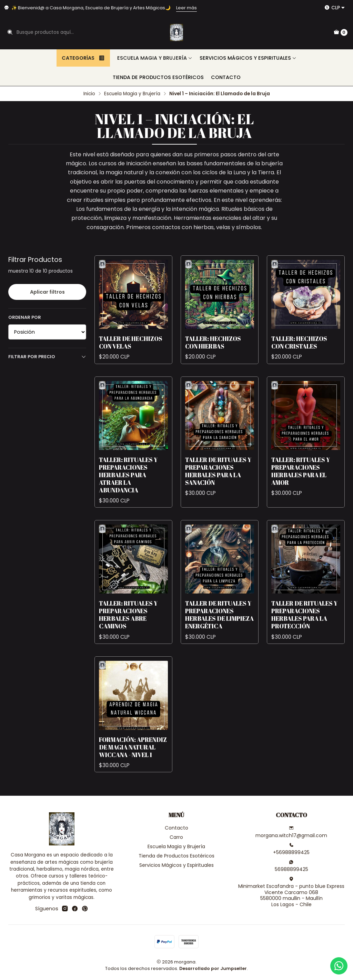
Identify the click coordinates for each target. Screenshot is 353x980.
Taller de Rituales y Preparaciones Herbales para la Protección (304, 627)
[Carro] (341, 32)
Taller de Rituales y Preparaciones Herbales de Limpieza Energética (219, 627)
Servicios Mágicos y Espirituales (248, 58)
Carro (176, 837)
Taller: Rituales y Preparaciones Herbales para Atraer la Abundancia (128, 487)
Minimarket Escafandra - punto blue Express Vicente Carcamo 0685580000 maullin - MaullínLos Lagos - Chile (291, 892)
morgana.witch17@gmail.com (291, 832)
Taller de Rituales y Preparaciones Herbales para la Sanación (218, 483)
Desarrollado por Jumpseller (213, 968)
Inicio (89, 94)
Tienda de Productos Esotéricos (158, 77)
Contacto (226, 77)
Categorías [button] (83, 58)
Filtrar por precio (47, 357)
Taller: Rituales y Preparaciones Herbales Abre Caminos (128, 627)
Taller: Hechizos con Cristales (299, 355)
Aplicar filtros (47, 292)
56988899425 (291, 866)
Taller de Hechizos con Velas (131, 355)
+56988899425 (291, 849)
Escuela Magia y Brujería (155, 58)
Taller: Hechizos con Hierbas (213, 355)
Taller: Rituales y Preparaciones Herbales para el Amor (301, 483)
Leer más (186, 8)
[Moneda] (335, 8)
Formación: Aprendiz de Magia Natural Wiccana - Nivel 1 (133, 759)
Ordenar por (25, 317)
